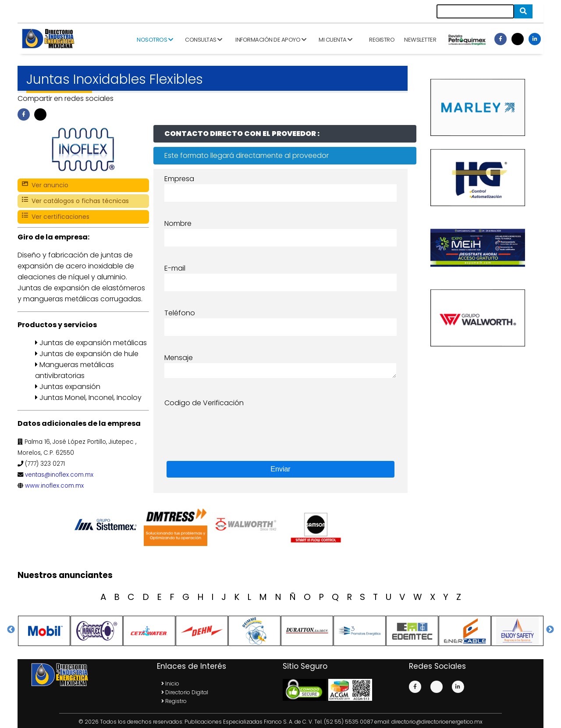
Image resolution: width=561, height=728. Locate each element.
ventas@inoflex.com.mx (59, 475)
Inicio (170, 683)
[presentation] (231, 425)
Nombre (178, 223)
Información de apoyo (271, 40)
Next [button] (550, 630)
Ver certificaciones (56, 217)
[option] (107, 525)
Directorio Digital (185, 692)
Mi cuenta (336, 40)
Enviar (280, 469)
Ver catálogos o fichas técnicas (75, 201)
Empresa (179, 179)
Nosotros (155, 40)
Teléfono (180, 313)
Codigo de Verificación (204, 403)
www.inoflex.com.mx (54, 486)
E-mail (175, 268)
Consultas (204, 40)
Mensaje (179, 358)
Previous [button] (11, 630)
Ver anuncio (45, 185)
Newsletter (420, 40)
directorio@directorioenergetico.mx (437, 722)
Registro (382, 40)
